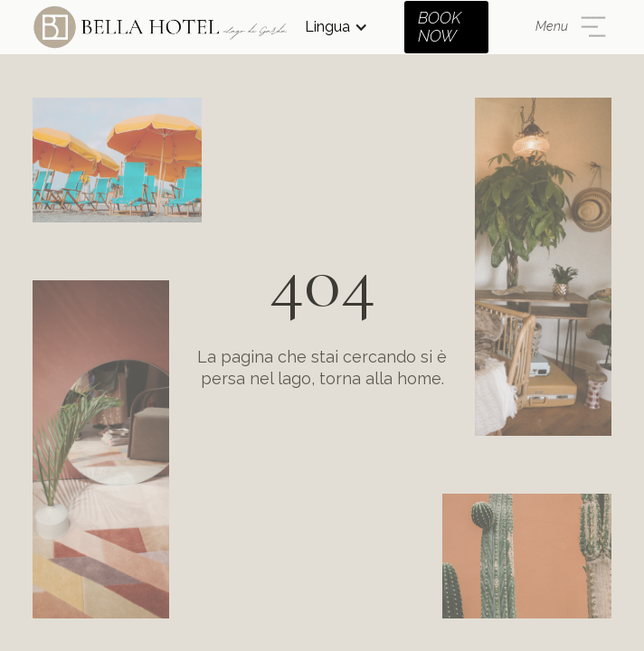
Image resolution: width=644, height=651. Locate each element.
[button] (336, 27)
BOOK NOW (440, 27)
